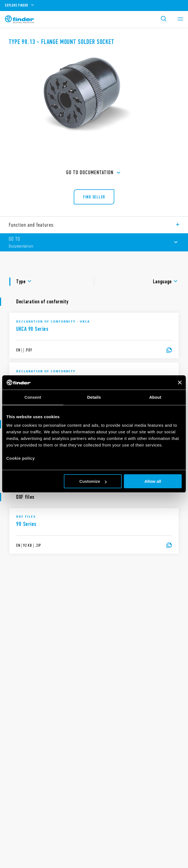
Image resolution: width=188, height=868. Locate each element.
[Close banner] (180, 382)
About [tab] (155, 397)
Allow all (153, 481)
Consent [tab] (33, 397)
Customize (93, 481)
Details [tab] (94, 397)
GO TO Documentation (94, 173)
